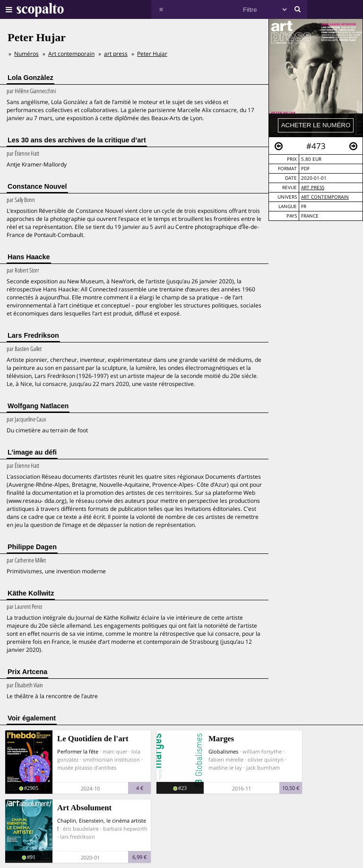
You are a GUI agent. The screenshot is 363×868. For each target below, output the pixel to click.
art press (313, 188)
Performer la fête (78, 751)
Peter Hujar (152, 54)
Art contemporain (325, 197)
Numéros (26, 54)
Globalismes (223, 751)
